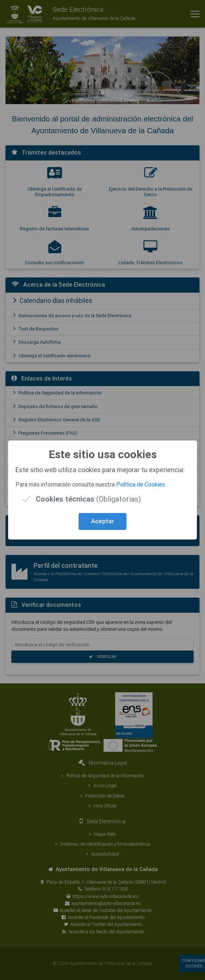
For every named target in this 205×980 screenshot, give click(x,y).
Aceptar (102, 521)
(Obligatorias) (88, 499)
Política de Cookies (140, 484)
